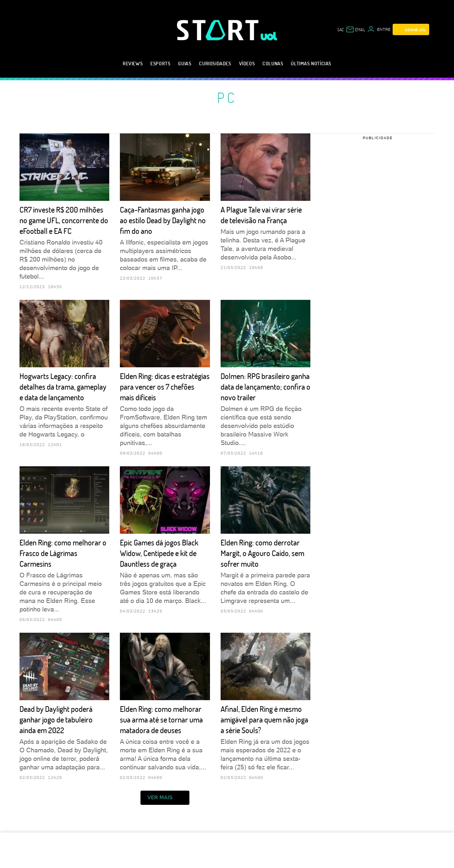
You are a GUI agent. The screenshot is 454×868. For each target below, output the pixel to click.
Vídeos (247, 63)
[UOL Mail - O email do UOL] (355, 29)
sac (340, 29)
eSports (160, 63)
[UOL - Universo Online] (269, 36)
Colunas (273, 63)
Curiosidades (215, 63)
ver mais (165, 798)
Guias (185, 63)
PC (227, 97)
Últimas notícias (311, 63)
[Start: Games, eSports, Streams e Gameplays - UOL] (219, 30)
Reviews (133, 63)
